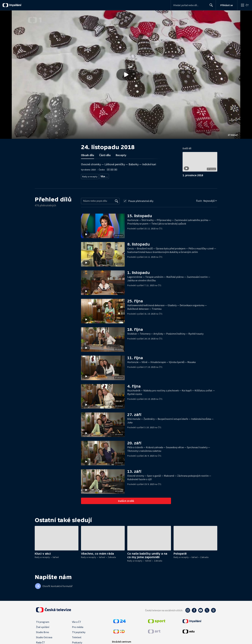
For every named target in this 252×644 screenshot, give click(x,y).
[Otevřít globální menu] (245, 5)
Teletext (77, 637)
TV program (43, 622)
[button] (126, 75)
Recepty (121, 155)
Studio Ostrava (44, 637)
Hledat (210, 6)
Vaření (103, 176)
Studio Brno (43, 632)
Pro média (78, 627)
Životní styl (127, 176)
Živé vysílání (43, 627)
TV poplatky (79, 632)
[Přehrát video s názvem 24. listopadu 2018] (126, 75)
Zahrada (114, 176)
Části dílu (105, 155)
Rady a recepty (89, 176)
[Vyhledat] (117, 201)
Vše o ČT (77, 622)
